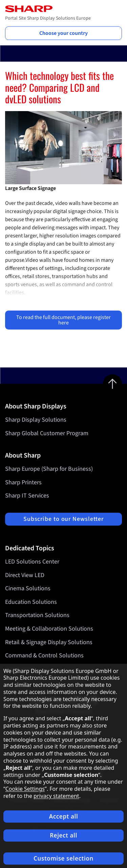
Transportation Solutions (37, 616)
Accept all (64, 816)
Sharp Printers (23, 482)
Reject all (63, 835)
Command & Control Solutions (44, 655)
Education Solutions (31, 602)
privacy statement (56, 796)
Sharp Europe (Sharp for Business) (49, 469)
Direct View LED (25, 575)
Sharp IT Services (27, 496)
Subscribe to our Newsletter (63, 519)
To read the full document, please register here (63, 320)
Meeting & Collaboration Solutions (49, 629)
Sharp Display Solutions (36, 420)
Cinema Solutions (28, 588)
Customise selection (63, 858)
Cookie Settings (25, 789)
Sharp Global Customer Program (47, 433)
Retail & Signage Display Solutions (49, 642)
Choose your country (63, 33)
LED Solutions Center (32, 562)
